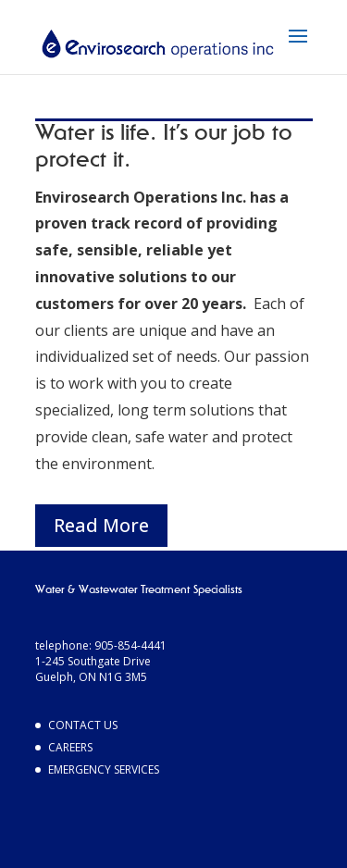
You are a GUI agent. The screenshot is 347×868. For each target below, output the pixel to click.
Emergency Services (104, 769)
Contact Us (83, 725)
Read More (101, 525)
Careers (70, 747)
